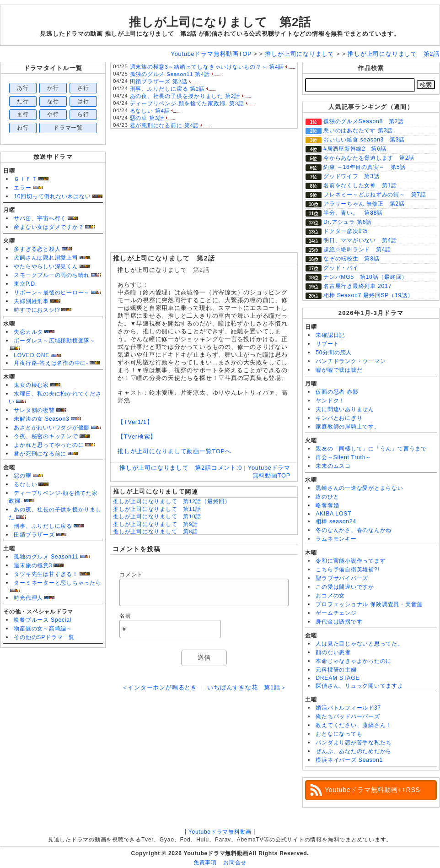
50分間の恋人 (334, 353)
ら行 (83, 114)
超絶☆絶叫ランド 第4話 (357, 250)
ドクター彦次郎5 (346, 231)
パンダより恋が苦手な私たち (354, 743)
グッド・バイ (341, 268)
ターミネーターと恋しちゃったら (58, 583)
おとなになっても (339, 734)
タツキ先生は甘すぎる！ (46, 574)
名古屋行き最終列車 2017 (357, 286)
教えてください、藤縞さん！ (354, 725)
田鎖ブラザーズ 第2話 (159, 81)
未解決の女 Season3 (41, 419)
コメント (131, 575)
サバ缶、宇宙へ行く (40, 218)
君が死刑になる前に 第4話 (165, 125)
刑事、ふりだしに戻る (43, 526)
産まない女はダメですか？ (49, 227)
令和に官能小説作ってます (351, 561)
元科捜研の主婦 (336, 670)
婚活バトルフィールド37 (348, 708)
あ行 (23, 88)
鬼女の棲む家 (31, 385)
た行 (23, 101)
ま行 (23, 114)
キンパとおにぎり (339, 418)
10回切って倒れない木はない (52, 196)
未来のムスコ (333, 466)
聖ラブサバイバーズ (342, 578)
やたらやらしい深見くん (46, 266)
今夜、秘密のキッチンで (46, 436)
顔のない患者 (333, 652)
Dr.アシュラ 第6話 (348, 222)
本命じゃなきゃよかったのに (354, 661)
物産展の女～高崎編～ (43, 629)
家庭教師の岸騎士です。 (348, 427)
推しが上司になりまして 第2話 (220, 22)
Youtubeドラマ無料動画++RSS (373, 790)
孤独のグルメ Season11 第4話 (170, 74)
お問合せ (235, 863)
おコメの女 (330, 596)
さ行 (83, 88)
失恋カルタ (28, 332)
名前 (125, 616)
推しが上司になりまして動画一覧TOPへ (174, 451)
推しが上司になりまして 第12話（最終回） (172, 501)
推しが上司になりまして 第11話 (157, 509)
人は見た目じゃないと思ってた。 (360, 644)
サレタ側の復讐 (34, 410)
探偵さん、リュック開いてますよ (360, 686)
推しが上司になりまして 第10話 (157, 516)
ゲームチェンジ (336, 613)
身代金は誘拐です (339, 622)
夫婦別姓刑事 (31, 301)
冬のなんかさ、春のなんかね (354, 530)
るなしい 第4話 (150, 111)
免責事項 (205, 863)
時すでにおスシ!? (37, 310)
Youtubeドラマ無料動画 (220, 832)
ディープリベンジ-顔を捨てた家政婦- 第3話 (187, 103)
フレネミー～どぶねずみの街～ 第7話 (375, 195)
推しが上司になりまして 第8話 (156, 532)
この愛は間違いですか (345, 587)
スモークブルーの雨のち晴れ (52, 275)
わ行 (23, 128)
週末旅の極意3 (33, 565)
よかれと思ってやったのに (49, 445)
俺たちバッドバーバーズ (348, 716)
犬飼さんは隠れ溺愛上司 (46, 258)
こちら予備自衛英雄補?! (347, 570)
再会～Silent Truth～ (343, 457)
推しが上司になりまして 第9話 (156, 524)
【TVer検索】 (137, 437)
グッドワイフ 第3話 (351, 176)
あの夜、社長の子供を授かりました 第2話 (185, 96)
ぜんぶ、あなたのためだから (354, 751)
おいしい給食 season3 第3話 (364, 140)
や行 (53, 114)
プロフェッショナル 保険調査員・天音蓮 (369, 604)
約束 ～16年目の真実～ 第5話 (365, 167)
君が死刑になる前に (40, 454)
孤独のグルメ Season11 (46, 557)
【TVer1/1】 (135, 422)
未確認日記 (330, 335)
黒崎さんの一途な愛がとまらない (360, 488)
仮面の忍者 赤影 (337, 392)
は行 (83, 101)
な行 (53, 101)
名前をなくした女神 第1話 (360, 185)
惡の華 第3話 (147, 118)
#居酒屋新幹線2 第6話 (355, 149)
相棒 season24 (336, 521)
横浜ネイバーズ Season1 (349, 760)
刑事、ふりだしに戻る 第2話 (167, 89)
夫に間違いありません (345, 409)
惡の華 (22, 476)
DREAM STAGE (338, 678)
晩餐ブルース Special (43, 620)
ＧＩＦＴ (25, 179)
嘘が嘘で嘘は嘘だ (339, 370)
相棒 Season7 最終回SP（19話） (368, 295)
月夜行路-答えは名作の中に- (51, 363)
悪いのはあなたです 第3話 (358, 130)
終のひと (327, 497)
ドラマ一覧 (68, 128)
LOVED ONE (32, 355)
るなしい (25, 484)
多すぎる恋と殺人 (37, 249)
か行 (53, 88)
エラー (22, 188)
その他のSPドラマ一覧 (44, 637)
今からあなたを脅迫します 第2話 (369, 158)
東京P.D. (25, 284)
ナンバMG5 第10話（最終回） (365, 277)
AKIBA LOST (333, 514)
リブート (327, 344)
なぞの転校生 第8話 (351, 259)
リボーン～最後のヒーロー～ (52, 293)
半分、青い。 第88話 (353, 213)
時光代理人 (28, 598)
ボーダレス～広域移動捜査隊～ (55, 341)
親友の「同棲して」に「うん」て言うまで (371, 449)
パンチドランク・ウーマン (351, 361)
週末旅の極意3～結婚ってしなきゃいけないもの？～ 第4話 (207, 67)
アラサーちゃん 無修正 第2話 (364, 204)
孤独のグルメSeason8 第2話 (364, 121)
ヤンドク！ (330, 401)
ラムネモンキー (336, 539)
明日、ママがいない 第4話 (360, 240)
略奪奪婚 (327, 505)
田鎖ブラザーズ (34, 535)
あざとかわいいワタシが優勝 (52, 428)
